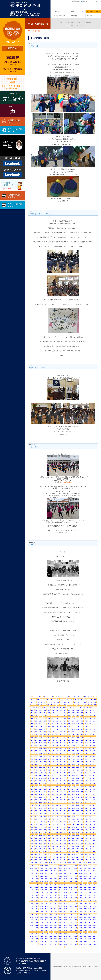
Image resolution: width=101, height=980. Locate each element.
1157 (56, 892)
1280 (41, 917)
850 (82, 835)
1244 (70, 909)
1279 (36, 917)
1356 (70, 931)
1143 (56, 890)
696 (41, 811)
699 (53, 811)
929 (78, 849)
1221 (95, 903)
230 (32, 732)
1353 (56, 931)
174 (65, 721)
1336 (41, 928)
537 (45, 784)
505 (45, 778)
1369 (66, 933)
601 (45, 795)
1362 (32, 933)
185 (45, 724)
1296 (51, 920)
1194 (32, 901)
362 (49, 754)
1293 (36, 920)
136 (41, 716)
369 (78, 754)
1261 (85, 912)
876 (57, 841)
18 (85, 697)
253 (61, 735)
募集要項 (77, 16)
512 (73, 778)
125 (61, 713)
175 (69, 721)
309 (94, 743)
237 (61, 732)
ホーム (60, 12)
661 (94, 803)
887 (36, 844)
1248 (90, 909)
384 (73, 756)
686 (65, 808)
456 (41, 770)
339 (86, 748)
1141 (46, 890)
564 (90, 786)
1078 (80, 876)
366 (65, 754)
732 (57, 816)
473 (45, 773)
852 (90, 835)
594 (82, 792)
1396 (61, 939)
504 (41, 778)
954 (49, 854)
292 (90, 740)
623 (69, 797)
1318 (90, 923)
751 (69, 819)
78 (85, 705)
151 (36, 718)
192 (73, 724)
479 (69, 773)
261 (94, 735)
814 (65, 830)
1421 (46, 944)
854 (32, 838)
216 (41, 729)
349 (61, 751)
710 (32, 814)
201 (45, 726)
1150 (90, 890)
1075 (66, 876)
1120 (80, 884)
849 (78, 835)
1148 (80, 890)
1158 (61, 892)
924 (57, 849)
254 (65, 735)
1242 (61, 909)
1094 (90, 879)
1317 (85, 923)
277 (94, 737)
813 (61, 830)
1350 (41, 931)
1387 (85, 936)
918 (32, 849)
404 (90, 759)
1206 (90, 901)
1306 (32, 923)
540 (57, 784)
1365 (46, 933)
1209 (36, 903)
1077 (75, 876)
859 (53, 838)
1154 (41, 892)
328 (41, 748)
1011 (94, 863)
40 (92, 699)
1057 (46, 874)
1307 (36, 923)
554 (49, 786)
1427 (75, 944)
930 (82, 849)
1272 (70, 914)
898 (82, 844)
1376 (32, 936)
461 (61, 770)
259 (86, 735)
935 (36, 852)
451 (86, 767)
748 (57, 819)
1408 (51, 941)
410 (49, 762)
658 (82, 803)
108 (57, 710)
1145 (66, 890)
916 (90, 846)
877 (61, 841)
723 (86, 814)
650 (49, 803)
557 (61, 786)
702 (65, 811)
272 (73, 737)
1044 (51, 871)
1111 (36, 884)
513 (78, 778)
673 (78, 805)
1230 (70, 906)
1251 (36, 912)
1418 (32, 944)
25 (41, 699)
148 (90, 716)
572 (57, 789)
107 (53, 710)
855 (36, 838)
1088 (61, 879)
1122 (90, 884)
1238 (41, 909)
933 (94, 849)
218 (49, 729)
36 (78, 699)
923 (53, 849)
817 (78, 830)
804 (90, 827)
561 (78, 786)
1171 (56, 895)
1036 (80, 868)
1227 (56, 906)
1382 (61, 936)
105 (45, 710)
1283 (56, 917)
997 (94, 860)
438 (32, 767)
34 (72, 699)
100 (91, 707)
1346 (90, 928)
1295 (46, 920)
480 (73, 773)
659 (86, 803)
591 (69, 792)
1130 (61, 887)
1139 (36, 890)
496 (73, 775)
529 (78, 781)
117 (94, 710)
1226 (51, 906)
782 (65, 825)
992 (73, 860)
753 (78, 819)
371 (86, 754)
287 (69, 740)
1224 (41, 906)
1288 (80, 917)
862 (65, 838)
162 (82, 718)
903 (36, 846)
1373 (85, 933)
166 (32, 721)
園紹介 (77, 12)
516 (90, 778)
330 (49, 748)
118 (32, 713)
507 (53, 778)
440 (41, 767)
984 (41, 860)
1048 (70, 871)
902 (32, 846)
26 (45, 699)
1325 (56, 925)
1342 (70, 928)
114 (82, 710)
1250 (32, 912)
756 (90, 819)
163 (86, 718)
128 (73, 713)
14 (71, 697)
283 (53, 740)
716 (57, 814)
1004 (60, 863)
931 (86, 849)
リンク (93, 16)
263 (36, 737)
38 (85, 699)
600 (41, 795)
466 (82, 770)
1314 (70, 923)
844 (57, 835)
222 (65, 729)
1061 (66, 874)
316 (57, 746)
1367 (56, 933)
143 (69, 716)
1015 (46, 865)
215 (36, 729)
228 (90, 729)
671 (69, 805)
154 (49, 718)
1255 (56, 912)
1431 (95, 944)
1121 (85, 884)
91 (61, 707)
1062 (70, 874)
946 (82, 852)
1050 (80, 871)
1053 (95, 871)
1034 (70, 868)
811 (53, 830)
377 (45, 756)
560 (73, 786)
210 (82, 726)
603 (53, 795)
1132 (70, 887)
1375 (95, 933)
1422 (51, 944)
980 (90, 857)
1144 (61, 890)
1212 (51, 903)
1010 (89, 863)
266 (49, 737)
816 (73, 830)
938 (49, 852)
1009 (84, 863)
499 (86, 775)
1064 (80, 874)
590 (65, 792)
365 (61, 754)
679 (36, 808)
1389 (95, 936)
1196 (41, 901)
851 (86, 835)
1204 (80, 901)
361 (45, 754)
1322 (41, 925)
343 (36, 751)
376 (41, 756)
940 (57, 852)
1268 (51, 914)
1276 (90, 914)
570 (49, 789)
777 (45, 825)
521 (45, 781)
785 (78, 825)
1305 (95, 920)
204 (57, 726)
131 (86, 713)
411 (53, 762)
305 (78, 743)
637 (61, 800)
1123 (95, 884)
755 (86, 819)
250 (49, 735)
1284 (61, 917)
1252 (41, 912)
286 (65, 740)
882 (82, 841)
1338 (51, 928)
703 (69, 811)
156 (57, 718)
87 (47, 707)
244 (90, 732)
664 (41, 805)
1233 (85, 906)
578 (82, 789)
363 (53, 754)
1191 (85, 898)
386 (82, 756)
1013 (36, 865)
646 (32, 803)
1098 (41, 882)
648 (41, 803)
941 (61, 852)
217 (45, 729)
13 (68, 697)
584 (41, 792)
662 (32, 805)
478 (65, 773)
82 (30, 707)
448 (73, 767)
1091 (75, 879)
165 (94, 718)
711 (36, 814)
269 (61, 737)
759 (36, 822)
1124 (32, 887)
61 (95, 702)
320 (73, 746)
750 (65, 819)
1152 (32, 892)
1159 (66, 892)
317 (61, 746)
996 (90, 860)
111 (69, 710)
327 (36, 748)
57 (82, 702)
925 (61, 849)
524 (57, 781)
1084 (41, 879)
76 (78, 705)
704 (73, 811)
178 (82, 721)
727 (36, 816)
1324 (51, 925)
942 (65, 852)
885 (94, 841)
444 (57, 767)
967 (36, 857)
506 (49, 778)
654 (65, 803)
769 (78, 822)
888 (41, 844)
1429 (85, 944)
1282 (51, 917)
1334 (32, 928)
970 (49, 857)
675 (86, 805)
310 (32, 746)
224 (73, 729)
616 (41, 797)
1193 (95, 898)
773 (94, 822)
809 (45, 830)
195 (86, 724)
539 (53, 784)
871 (36, 841)
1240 (51, 909)
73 (68, 705)
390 (32, 759)
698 (49, 811)
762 (49, 822)
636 (57, 800)
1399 (75, 939)
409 (45, 762)
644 (90, 800)
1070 (41, 876)
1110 (32, 884)
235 (53, 732)
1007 (75, 863)
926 (65, 849)
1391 (36, 939)
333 (61, 748)
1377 (36, 936)
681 (45, 808)
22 (31, 699)
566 (32, 789)
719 (69, 814)
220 (57, 729)
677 (94, 805)
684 (57, 808)
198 (32, 726)
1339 (56, 928)
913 (78, 846)
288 (73, 740)
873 (45, 841)
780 (57, 825)
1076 (70, 876)
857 (45, 838)
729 (45, 816)
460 (57, 770)
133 (94, 713)
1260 (80, 912)
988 (57, 860)
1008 (79, 863)
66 (45, 705)
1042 (41, 871)
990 (65, 860)
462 (65, 770)
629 (94, 797)
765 (61, 822)
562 (82, 786)
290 (82, 740)
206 (65, 726)
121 (45, 713)
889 (45, 844)
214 (32, 729)
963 (86, 854)
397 (61, 759)
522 (49, 781)
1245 (75, 909)
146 (82, 716)
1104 (70, 882)
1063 (75, 874)
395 (53, 759)
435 (86, 765)
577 (78, 789)
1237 (36, 909)
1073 (56, 876)
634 (49, 800)
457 (45, 770)
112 (73, 710)
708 (90, 811)
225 (78, 729)
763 (53, 822)
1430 (90, 944)
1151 (95, 890)
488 (41, 775)
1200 (61, 901)
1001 (45, 863)
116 (90, 710)
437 (94, 765)
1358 (80, 931)
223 (69, 729)
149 (94, 716)
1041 (36, 871)
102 (32, 710)
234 (49, 732)
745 (45, 819)
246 (32, 735)
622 (65, 797)
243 (86, 732)
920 (41, 849)
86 (44, 707)
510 (65, 778)
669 (61, 805)
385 (78, 756)
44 (38, 702)
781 (61, 825)
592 (73, 792)
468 (90, 770)
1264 (32, 914)
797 (61, 827)
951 (36, 854)
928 (73, 849)
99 (88, 707)
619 (53, 797)
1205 (85, 901)
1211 (46, 903)
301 (61, 743)
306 (82, 743)
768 (73, 822)
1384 (70, 936)
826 (49, 833)
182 (32, 724)
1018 (61, 865)
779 (53, 825)
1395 (56, 939)
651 (53, 803)
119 (36, 713)
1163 (85, 892)
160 (73, 718)
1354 (61, 931)
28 (51, 699)
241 (78, 732)
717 (61, 814)
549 (94, 784)
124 (57, 713)
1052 (90, 871)
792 (41, 827)
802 (82, 827)
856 (41, 838)
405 (94, 759)
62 (31, 705)
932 (90, 849)
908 (57, 846)
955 (53, 854)
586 (49, 792)
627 (86, 797)
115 (86, 710)
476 (57, 773)
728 (41, 816)
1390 (32, 939)
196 (90, 724)
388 (90, 756)
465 (78, 770)
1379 (46, 936)
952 (41, 854)
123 (53, 713)
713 (45, 814)
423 (36, 765)
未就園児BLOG (13, 48)
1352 (51, 931)
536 (41, 784)
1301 (75, 920)
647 (36, 803)
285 (61, 740)
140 (57, 716)
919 (36, 849)
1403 (95, 939)
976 (73, 857)
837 (94, 833)
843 (53, 835)
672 (73, 805)
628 (90, 797)
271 (69, 737)
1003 (55, 863)
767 (69, 822)
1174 (70, 895)
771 (86, 822)
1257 (66, 912)
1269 (56, 914)
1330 (80, 925)
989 (61, 860)
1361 (95, 931)
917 (94, 846)
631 (36, 800)
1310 (51, 923)
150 (32, 718)
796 (57, 827)
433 (78, 765)
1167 (36, 895)
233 (45, 732)
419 (86, 762)
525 (61, 781)
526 (65, 781)
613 (94, 795)
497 (78, 775)
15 (75, 697)
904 (41, 846)
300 (57, 743)
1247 (85, 909)
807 (36, 830)
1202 (70, 901)
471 (36, 773)
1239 (46, 909)
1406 (41, 941)
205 (61, 726)
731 (53, 816)
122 (49, 713)
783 (69, 825)
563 (86, 786)
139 (53, 716)
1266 (41, 914)
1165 (95, 892)
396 (57, 759)
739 (86, 816)
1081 (95, 876)
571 (53, 789)
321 (78, 746)
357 (94, 751)
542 (65, 784)
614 (32, 797)
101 (95, 707)
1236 (32, 909)
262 (32, 737)
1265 (36, 914)
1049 (75, 871)
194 (82, 724)
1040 (32, 871)
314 (49, 746)
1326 (61, 925)
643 (86, 800)
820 (90, 830)
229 (94, 729)
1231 (75, 906)
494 (65, 775)
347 (53, 751)
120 (41, 713)
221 (61, 729)
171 (53, 721)
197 (94, 724)
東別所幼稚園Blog (38, 31)
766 (65, 822)
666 (49, 805)
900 (90, 844)
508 (57, 778)
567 (36, 789)
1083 (36, 879)
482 (82, 773)
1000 (40, 863)
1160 (70, 892)
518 (32, 781)
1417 (95, 941)
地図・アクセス (87, 1)
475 (53, 773)
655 (69, 803)
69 (55, 705)
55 (75, 702)
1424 (61, 944)
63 (35, 705)
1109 (95, 882)
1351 (46, 931)
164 (90, 718)
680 (41, 808)
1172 (61, 895)
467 (86, 770)
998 (32, 863)
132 (90, 713)
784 (73, 825)
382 (65, 756)
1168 (41, 895)
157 (61, 718)
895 (69, 844)
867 (86, 838)
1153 (36, 892)
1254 (51, 912)
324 (90, 746)
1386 (80, 936)
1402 (90, 939)
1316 (80, 923)
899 (86, 844)
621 (61, 797)
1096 (32, 882)
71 (61, 705)
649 (45, 803)
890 (49, 844)
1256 (61, 912)
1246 (80, 909)
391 (36, 759)
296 (41, 743)
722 (82, 814)
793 (45, 827)
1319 (95, 923)
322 (82, 746)
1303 (85, 920)
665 (45, 805)
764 (57, 822)
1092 (80, 879)
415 (69, 762)
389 (94, 756)
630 (32, 800)
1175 (75, 895)
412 (57, 762)
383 (69, 756)
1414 (80, 941)
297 (45, 743)
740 (90, 816)
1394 (51, 939)
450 (82, 767)
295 (36, 743)
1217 (75, 903)
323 (86, 746)
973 (61, 857)
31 (61, 699)
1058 (51, 874)
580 (90, 789)
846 (65, 835)
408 (41, 762)
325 (94, 746)
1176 (80, 895)
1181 (36, 898)
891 (53, 844)
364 (57, 754)
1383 (66, 936)
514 (82, 778)
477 (61, 773)
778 (49, 825)
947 (86, 852)
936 (41, 852)
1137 (95, 887)
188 (57, 724)
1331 (85, 925)
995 (86, 860)
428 (57, 765)
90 (57, 707)
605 (61, 795)
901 (94, 844)
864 (73, 838)
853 (94, 835)
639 (69, 800)
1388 (90, 936)
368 (73, 754)
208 (73, 726)
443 (53, 767)
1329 (75, 925)
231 (36, 732)
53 (68, 702)
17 (82, 697)
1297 (56, 920)
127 (69, 713)
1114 (51, 884)
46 (45, 702)
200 (41, 726)
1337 (46, 928)
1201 (66, 901)
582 (32, 792)
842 (49, 835)
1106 (80, 882)
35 (75, 699)
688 (73, 808)
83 (34, 707)
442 (49, 767)
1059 (56, 874)
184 (41, 724)
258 (82, 735)
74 (72, 705)
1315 (75, 923)
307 (86, 743)
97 (81, 707)
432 (73, 765)
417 (78, 762)
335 (69, 748)
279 (36, 740)
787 (86, 825)
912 (73, 846)
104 (41, 710)
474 (49, 773)
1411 (66, 941)
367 (69, 754)
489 (45, 775)
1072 (51, 876)
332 (57, 748)
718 (65, 814)
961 (78, 854)
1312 (61, 923)
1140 (41, 890)
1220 (90, 903)
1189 (75, 898)
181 (94, 721)
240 (73, 732)
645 (94, 800)
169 (45, 721)
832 (73, 833)
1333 (95, 925)
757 (94, 819)
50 (58, 702)
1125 (36, 887)
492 (57, 775)
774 (32, 825)
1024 (90, 865)
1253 (46, 912)
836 (90, 833)
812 (57, 830)
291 (86, 740)
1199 (56, 901)
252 (57, 735)
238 (65, 732)
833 (78, 833)
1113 (46, 884)
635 (53, 800)
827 (53, 833)
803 (86, 827)
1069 (36, 876)
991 (69, 860)
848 (73, 835)
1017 (56, 865)
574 (65, 789)
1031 (56, 868)
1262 (90, 912)
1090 (70, 879)
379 (53, 756)
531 (86, 781)
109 (61, 710)
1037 (85, 868)
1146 (70, 890)
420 (90, 762)
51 (61, 702)
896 (73, 844)
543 (69, 784)
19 (88, 697)
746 (49, 819)
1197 (46, 901)
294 (32, 743)
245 (94, 732)
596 (90, 792)
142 (65, 716)
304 (73, 743)
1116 (61, 884)
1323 (46, 925)
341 (94, 748)
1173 (66, 895)
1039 (95, 868)
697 (45, 811)
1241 (56, 909)
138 (49, 716)
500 (90, 775)
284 (57, 740)
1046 (61, 871)
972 (57, 857)
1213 (56, 903)
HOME (28, 31)
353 (78, 751)
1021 (75, 865)
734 (65, 816)
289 (78, 740)
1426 (70, 944)
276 (90, 737)
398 (65, 759)
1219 (85, 903)
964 (90, 854)
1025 (95, 865)
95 (74, 707)
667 (53, 805)
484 (90, 773)
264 (41, 737)
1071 (46, 876)
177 (78, 721)
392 (41, 759)
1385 (75, 936)
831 (69, 833)
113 (78, 710)
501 (94, 775)
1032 (61, 868)
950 (32, 854)
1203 (75, 901)
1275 (85, 914)
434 (82, 765)
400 (73, 759)
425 (45, 765)
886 (32, 844)
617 (45, 797)
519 (36, 781)
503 (36, 778)
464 (73, 770)
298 (49, 743)
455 (36, 770)
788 (90, 825)
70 (58, 705)
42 (31, 702)
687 (69, 808)
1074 (61, 876)
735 (69, 816)
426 (49, 765)
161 (78, 718)
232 (41, 732)
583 (36, 792)
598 (32, 795)
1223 (36, 906)
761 (45, 822)
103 (36, 710)
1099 (46, 882)
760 (41, 822)
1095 (95, 879)
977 (78, 857)
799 (69, 827)
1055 (36, 874)
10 (58, 697)
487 (36, 775)
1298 (61, 920)
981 (94, 857)
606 (65, 795)
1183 (46, 898)
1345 (85, 928)
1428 (80, 944)
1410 (61, 941)
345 (45, 751)
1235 (95, 906)
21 (95, 697)
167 (36, 721)
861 (61, 838)
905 (45, 846)
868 (90, 838)
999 (36, 863)
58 (85, 702)
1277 (95, 914)
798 (65, 827)
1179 (95, 895)
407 (36, 762)
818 (82, 830)
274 (82, 737)
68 (51, 705)
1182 (41, 898)
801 (78, 827)
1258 (70, 912)
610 (82, 795)
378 (49, 756)
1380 (51, 936)
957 (61, 854)
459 (53, 770)
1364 (41, 933)
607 (69, 795)
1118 (70, 884)
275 (86, 737)
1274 (80, 914)
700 (57, 811)
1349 (36, 931)
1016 (51, 865)
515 (86, 778)
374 (32, 756)
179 (86, 721)
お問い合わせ (76, 1)
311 (36, 746)
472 (41, 773)
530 (82, 781)
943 (69, 852)
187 (53, 724)
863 (69, 838)
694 (32, 811)
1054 (32, 874)
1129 (56, 887)
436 (90, 765)
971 (53, 857)
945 (78, 852)
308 (90, 743)
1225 (46, 906)
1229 (66, 906)
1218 (80, 903)
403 (86, 759)
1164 (90, 892)
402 (82, 759)
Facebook (13, 161)
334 (65, 748)
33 (68, 699)
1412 (70, 941)
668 (57, 805)
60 (92, 702)
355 (86, 751)
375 (36, 756)
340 (90, 748)
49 (55, 702)
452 (90, 767)
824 (41, 833)
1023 (85, 865)
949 (94, 852)
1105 (75, 882)
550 (32, 786)
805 (94, 827)
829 (61, 833)
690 (82, 808)
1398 (70, 939)
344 (41, 751)
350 (65, 751)
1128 (51, 887)
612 (90, 795)
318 (65, 746)
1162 (80, 892)
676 (90, 805)
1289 (85, 917)
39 (88, 699)
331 (53, 748)
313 (45, 746)
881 (78, 841)
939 (53, 852)
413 (61, 762)
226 (82, 729)
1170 (51, 895)
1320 (32, 925)
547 (86, 784)
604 (57, 795)
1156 (51, 892)
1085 (46, 879)
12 (65, 697)
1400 (80, 939)
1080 (90, 876)
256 (73, 735)
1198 (51, 901)
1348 (32, 931)
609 (78, 795)
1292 (32, 920)
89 (54, 707)
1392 (41, 939)
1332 (90, 925)
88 (51, 707)
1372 (80, 933)
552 (41, 786)
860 (57, 838)
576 (73, 789)
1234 (90, 906)
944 (73, 852)
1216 (70, 903)
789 (94, 825)
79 (88, 705)
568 (41, 789)
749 (61, 819)
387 (86, 756)
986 (49, 860)
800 (73, 827)
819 (86, 830)
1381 (56, 936)
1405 (36, 941)
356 (90, 751)
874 (49, 841)
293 (94, 740)
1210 (41, 903)
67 (48, 705)
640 (73, 800)
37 (82, 699)
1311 (56, 923)
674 (82, 805)
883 (86, 841)
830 (65, 833)
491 (53, 775)
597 (94, 792)
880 (73, 841)
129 (78, 713)
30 (58, 699)
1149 (85, 890)
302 (65, 743)
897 (78, 844)
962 (82, 854)
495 (69, 775)
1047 (66, 871)
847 (69, 835)
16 (78, 697)
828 (57, 833)
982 (32, 860)
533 (94, 781)
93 (67, 707)
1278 (32, 917)
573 (61, 789)
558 (65, 786)
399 (69, 759)
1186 (61, 898)
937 (45, 852)
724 (90, 814)
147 (86, 716)
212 (90, 726)
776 (41, 825)
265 (45, 737)
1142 (51, 890)
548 (90, 784)
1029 (46, 868)
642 (82, 800)
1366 (51, 933)
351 (69, 751)
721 (78, 814)
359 (36, 754)
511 (69, 778)
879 (69, 841)
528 (73, 781)
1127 (46, 887)
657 (78, 803)
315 (53, 746)
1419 (36, 944)
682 (49, 808)
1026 (32, 868)
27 (48, 699)
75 (75, 705)
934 (32, 852)
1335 (36, 928)
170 (49, 721)
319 (69, 746)
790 (32, 827)
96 (77, 707)
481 (78, 773)
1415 (85, 941)
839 (36, 835)
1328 (70, 925)
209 (78, 726)
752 (73, 819)
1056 (41, 874)
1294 (41, 920)
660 (90, 803)
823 (36, 833)
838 (32, 835)
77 (82, 705)
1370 (70, 933)
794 (49, 827)
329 (45, 748)
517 (94, 778)
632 (41, 800)
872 (41, 841)
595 (86, 792)
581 (94, 789)
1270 (61, 914)
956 (57, 854)
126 (65, 713)
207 (69, 726)
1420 (41, 944)
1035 (75, 868)
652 (57, 803)
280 (41, 740)
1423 (56, 944)
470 (32, 773)
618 (49, 797)
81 (95, 705)
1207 (95, 901)
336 (73, 748)
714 (49, 814)
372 (90, 754)
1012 (32, 865)
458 (49, 770)
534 (32, 784)
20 (92, 697)
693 (94, 808)
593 (78, 792)
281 (45, 740)
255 (69, 735)
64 (38, 705)
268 (57, 737)
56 (78, 702)
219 (53, 729)
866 (82, 838)
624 (73, 797)
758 (32, 822)
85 (41, 707)
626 (82, 797)
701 (61, 811)
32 (65, 699)
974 (65, 857)
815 (69, 830)
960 (73, 854)
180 (90, 721)
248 (41, 735)
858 (49, 838)
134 (32, 716)
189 (61, 724)
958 (65, 854)
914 (82, 846)
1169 (46, 895)
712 (41, 814)
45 (41, 702)
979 (86, 857)
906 (49, 846)
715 (53, 814)
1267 (46, 914)
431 (69, 765)
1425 (66, 944)
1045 (56, 871)
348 (57, 751)
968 (41, 857)
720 (73, 814)
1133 (75, 887)
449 (78, 767)
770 (82, 822)
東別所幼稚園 (50, 9)
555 (53, 786)
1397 (66, 939)
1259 (75, 912)
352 (73, 751)
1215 (66, 903)
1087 (56, 879)
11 (61, 697)
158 (65, 718)
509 (61, 778)
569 (45, 789)
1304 (90, 920)
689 (78, 808)
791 (36, 827)
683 (53, 808)
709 (94, 811)
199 (36, 726)
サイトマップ (97, 1)
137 (45, 716)
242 (82, 732)
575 (69, 789)
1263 (95, 912)
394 (49, 759)
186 (49, 724)
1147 (75, 890)
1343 (75, 928)
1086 (51, 879)
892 (57, 844)
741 (94, 816)
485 (94, 773)
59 (88, 702)
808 (41, 830)
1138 (32, 890)
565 (94, 786)
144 (73, 716)
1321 (36, 925)
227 (86, 729)
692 (90, 808)
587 (53, 792)
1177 (85, 895)
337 (78, 748)
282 (49, 740)
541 (61, 784)
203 (53, 726)
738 (82, 816)
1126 (41, 887)
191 (69, 724)
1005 (65, 863)
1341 (66, 928)
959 (69, 854)
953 (45, 854)
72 (65, 705)
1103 (66, 882)
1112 (41, 884)
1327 (66, 925)
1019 (66, 865)
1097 (36, 882)
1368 (61, 933)
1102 (61, 882)
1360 (90, 931)
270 (65, 737)
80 (92, 705)
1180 (32, 898)
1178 (90, 895)
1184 (51, 898)
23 (35, 699)
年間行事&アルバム (60, 16)
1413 (75, 941)
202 (49, 726)
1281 (46, 917)
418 (82, 762)
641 (78, 800)
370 (82, 754)
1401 (85, 939)
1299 (66, 920)
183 (36, 724)
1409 (56, 941)
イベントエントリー (93, 12)
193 (78, 724)
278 (32, 740)
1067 (95, 874)
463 (69, 770)
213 (94, 726)
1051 (85, 871)
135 (36, 716)
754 (82, 819)
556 (57, 786)
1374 (90, 933)
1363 (36, 933)
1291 (95, 917)
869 (94, 838)
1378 (41, 936)
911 (69, 846)
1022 (80, 865)
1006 (70, 863)
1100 (51, 882)
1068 (32, 876)
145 (78, 716)
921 (45, 849)
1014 (41, 865)
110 (65, 710)
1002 (50, 863)
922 (49, 849)
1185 (56, 898)
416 (73, 762)
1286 (70, 917)
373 (94, 754)
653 (61, 803)
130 (82, 713)
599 (36, 795)
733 (61, 816)
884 (90, 841)
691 (86, 808)
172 (57, 721)
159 (69, 718)
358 (32, 754)
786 (82, 825)
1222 (32, 906)
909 (61, 846)
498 (82, 775)
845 (61, 835)
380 (57, 756)
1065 (85, 874)
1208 (32, 903)
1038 (90, 868)
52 (65, 702)
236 (57, 732)
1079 (85, 876)
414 (65, 762)
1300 (70, 920)
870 (32, 841)
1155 (46, 892)
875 (53, 841)
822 (32, 833)
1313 (66, 923)
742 (32, 819)
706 (82, 811)
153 (45, 718)
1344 (80, 928)
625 (78, 797)
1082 (32, 879)
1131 (66, 887)
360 (41, 754)
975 (69, 857)
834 (82, 833)
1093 (85, 879)
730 (49, 816)
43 (35, 702)
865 (78, 838)
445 (61, 767)
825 (45, 833)
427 (53, 765)
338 (82, 748)
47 (48, 702)
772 (90, 822)
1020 (70, 865)
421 (94, 762)
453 (94, 767)
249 (45, 735)
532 (90, 781)
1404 (32, 941)
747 (53, 819)
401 (78, 759)
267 (53, 737)
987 (53, 860)
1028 (41, 868)
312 (41, 746)
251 (53, 735)
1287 (75, 917)
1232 (80, 906)
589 (61, 792)
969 (45, 857)
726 (32, 816)
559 (69, 786)
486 (32, 775)
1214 (61, 903)
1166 (32, 895)
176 (73, 721)
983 (36, 860)
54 (72, 702)
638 (65, 800)
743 (36, 819)
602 (49, 795)
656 (73, 803)
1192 (90, 898)
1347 (95, 928)
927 (69, 849)
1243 (66, 909)
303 (69, 743)
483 (86, 773)
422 (32, 765)
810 (49, 830)
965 (94, 854)
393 (45, 759)
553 (45, 786)
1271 (66, 914)
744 (41, 819)
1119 (75, 884)
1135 (85, 887)
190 (65, 724)
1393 (46, 939)
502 (32, 778)
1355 (66, 931)
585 (45, 792)
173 (61, 721)
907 (53, 846)
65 (41, 705)
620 (57, 797)
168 (41, 721)
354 (82, 751)
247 (36, 735)
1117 (66, 884)
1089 (66, 879)
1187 (66, 898)
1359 (85, 931)
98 (84, 707)
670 (65, 805)
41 (95, 699)
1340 (61, 928)
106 (49, 710)
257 (78, 735)
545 (78, 784)
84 (37, 707)
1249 (95, 909)
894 (65, 844)
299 (53, 743)
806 (32, 830)
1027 (36, 868)
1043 (46, 871)
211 (86, 726)
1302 (80, 920)
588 (57, 792)
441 (45, 767)
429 (61, 765)
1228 (61, 906)
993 (78, 860)
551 (36, 786)
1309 (46, 923)
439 (36, 767)
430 (65, 765)
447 (69, 767)
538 (49, 784)
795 (53, 827)
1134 (80, 887)
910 (65, 846)
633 (45, 800)
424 (41, 765)
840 (41, 835)
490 (49, 775)
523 (53, 781)
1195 (36, 901)
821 (94, 830)
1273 (75, 914)
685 (61, 808)
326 (32, 748)
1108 (90, 882)
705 (78, 811)
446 (65, 767)
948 (90, 852)
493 (61, 775)
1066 (90, 874)
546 (82, 784)
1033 (66, 868)
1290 (90, 917)
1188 (70, 898)
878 (65, 841)
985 (45, 860)
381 (61, 756)
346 (49, 751)
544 (73, 784)
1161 (75, 892)
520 (41, 781)
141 (61, 716)
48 (51, 702)
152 (41, 718)
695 (36, 811)
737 (78, 816)
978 (82, 857)
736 (73, 816)
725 (94, 814)
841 (45, 835)
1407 (46, 941)
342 (32, 751)
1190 (80, 898)
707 (86, 811)
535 (36, 784)
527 (69, 781)
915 (86, 846)
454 (32, 770)
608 (73, 795)
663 (36, 805)
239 (69, 732)
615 (36, 797)
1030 (51, 868)
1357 (75, 931)
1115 (56, 884)
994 (82, 860)
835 (86, 833)
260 (90, 735)
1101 (56, 882)
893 (61, 844)
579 (86, 789)
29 (55, 699)
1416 (90, 941)
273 (78, 737)
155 (53, 718)
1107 (85, 882)
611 (86, 795)
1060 (61, 874)
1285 (66, 917)
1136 (90, 887)
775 (36, 825)
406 (32, 762)
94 (71, 707)
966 (32, 857)
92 (64, 707)
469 (94, 770)
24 (38, 699)
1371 (75, 933)
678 (32, 808)
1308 (41, 923)
